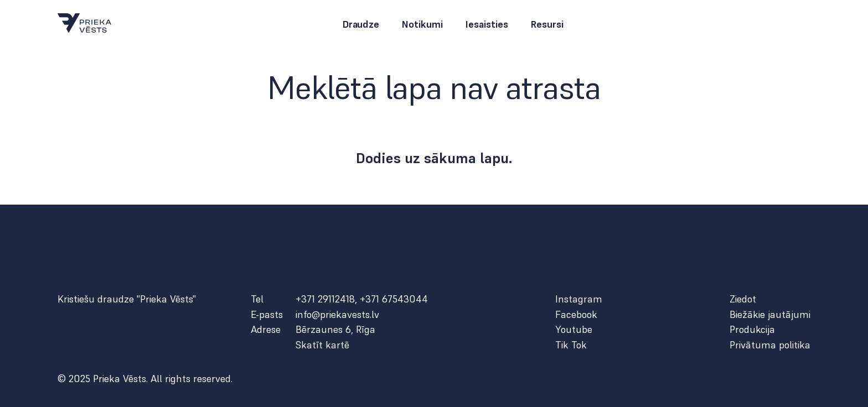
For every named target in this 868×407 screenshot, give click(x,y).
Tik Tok (571, 345)
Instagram (579, 299)
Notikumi (422, 24)
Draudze (361, 24)
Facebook (576, 315)
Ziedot (743, 299)
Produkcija (752, 330)
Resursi (547, 24)
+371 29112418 (325, 299)
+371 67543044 (394, 299)
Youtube (574, 330)
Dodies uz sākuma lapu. (434, 158)
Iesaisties (487, 24)
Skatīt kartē (322, 345)
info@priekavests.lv (337, 315)
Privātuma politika (770, 345)
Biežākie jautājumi (770, 315)
